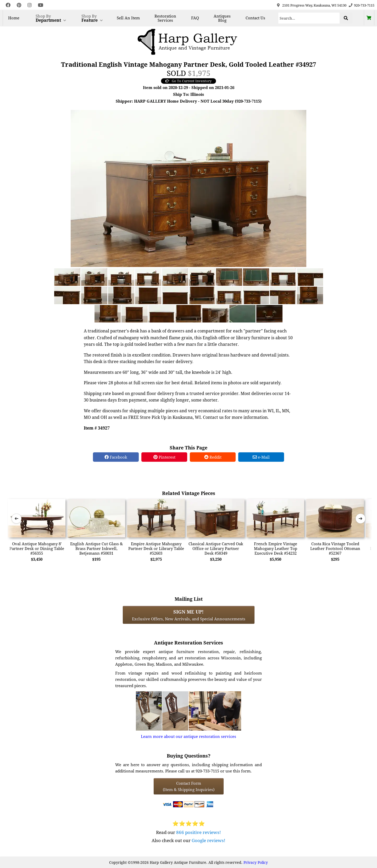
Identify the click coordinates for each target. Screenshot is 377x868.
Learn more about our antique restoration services (188, 736)
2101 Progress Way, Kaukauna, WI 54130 (314, 5)
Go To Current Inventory (188, 81)
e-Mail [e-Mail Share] (261, 457)
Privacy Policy (256, 862)
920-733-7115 (364, 5)
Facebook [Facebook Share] (116, 457)
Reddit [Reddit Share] (213, 457)
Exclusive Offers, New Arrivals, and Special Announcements (189, 615)
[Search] (309, 18)
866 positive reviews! (199, 832)
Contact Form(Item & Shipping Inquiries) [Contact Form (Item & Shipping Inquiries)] (189, 786)
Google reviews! (209, 840)
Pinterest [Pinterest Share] (164, 457)
